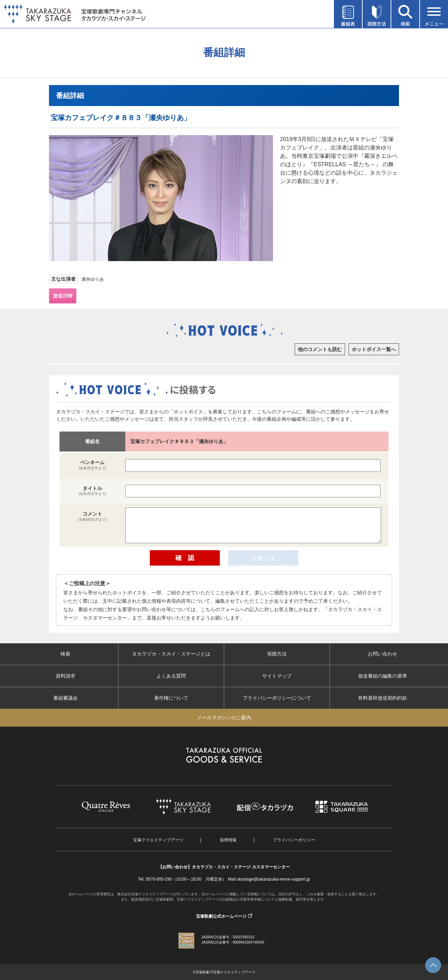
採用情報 (228, 840)
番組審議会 (65, 698)
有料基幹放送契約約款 (383, 698)
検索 (65, 654)
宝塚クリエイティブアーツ (158, 840)
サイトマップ (277, 676)
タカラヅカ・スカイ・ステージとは (171, 654)
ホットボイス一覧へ (374, 349)
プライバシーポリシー (294, 840)
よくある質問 (171, 676)
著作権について (171, 698)
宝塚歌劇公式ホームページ (221, 916)
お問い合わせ (383, 654)
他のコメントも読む (320, 349)
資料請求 (65, 676)
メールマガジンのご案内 (224, 717)
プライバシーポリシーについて (277, 698)
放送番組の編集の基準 (383, 676)
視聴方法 (277, 654)
